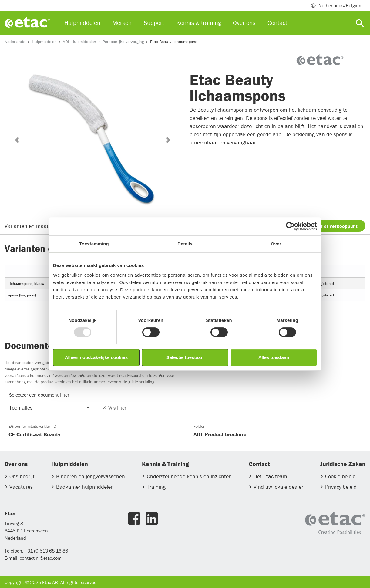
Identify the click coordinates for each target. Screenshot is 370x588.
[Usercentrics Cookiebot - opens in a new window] (290, 226)
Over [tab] (276, 244)
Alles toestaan (274, 357)
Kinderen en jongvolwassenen (91, 476)
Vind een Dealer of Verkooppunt (323, 226)
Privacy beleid (341, 487)
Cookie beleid (340, 476)
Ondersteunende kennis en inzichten (189, 476)
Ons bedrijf (22, 476)
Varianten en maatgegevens (37, 226)
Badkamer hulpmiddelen (85, 487)
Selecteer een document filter (39, 395)
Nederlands (15, 42)
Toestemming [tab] (94, 244)
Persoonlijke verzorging (123, 42)
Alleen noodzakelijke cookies (96, 357)
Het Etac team (270, 476)
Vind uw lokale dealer (278, 487)
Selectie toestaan (185, 357)
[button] (17, 140)
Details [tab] (185, 244)
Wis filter (114, 408)
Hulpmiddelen (44, 42)
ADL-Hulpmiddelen (79, 42)
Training (156, 487)
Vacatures (21, 487)
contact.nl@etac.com (40, 558)
